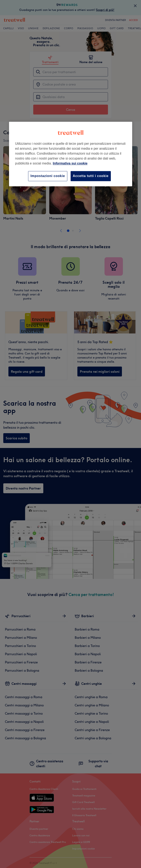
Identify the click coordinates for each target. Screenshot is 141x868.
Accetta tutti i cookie (91, 176)
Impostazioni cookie (48, 176)
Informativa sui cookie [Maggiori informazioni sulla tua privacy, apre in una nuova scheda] (70, 164)
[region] (71, 154)
